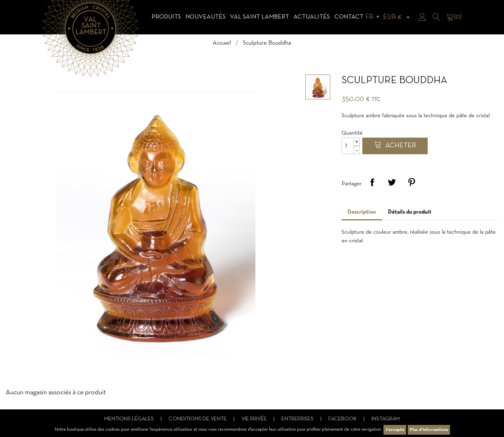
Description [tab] (362, 212)
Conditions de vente (198, 419)
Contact (349, 17)
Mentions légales (130, 419)
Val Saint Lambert (260, 17)
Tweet (392, 182)
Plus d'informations (429, 430)
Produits (166, 17)
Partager (372, 182)
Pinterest (411, 182)
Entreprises (298, 419)
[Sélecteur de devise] (398, 17)
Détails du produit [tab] (410, 212)
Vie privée (255, 419)
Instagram (386, 419)
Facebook (343, 419)
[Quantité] (351, 146)
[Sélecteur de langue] (374, 17)
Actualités (312, 17)
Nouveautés (206, 17)
